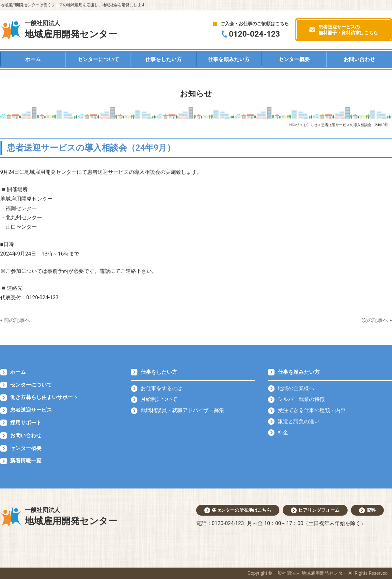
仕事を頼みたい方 (229, 59)
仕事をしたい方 (164, 59)
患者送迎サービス (31, 410)
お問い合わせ (359, 59)
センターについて (98, 59)
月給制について (159, 399)
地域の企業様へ (296, 388)
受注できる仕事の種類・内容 (312, 410)
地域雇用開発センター (71, 29)
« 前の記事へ (15, 320)
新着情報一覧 (26, 461)
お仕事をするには (162, 388)
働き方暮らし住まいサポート (44, 397)
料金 (283, 432)
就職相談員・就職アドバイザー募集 (182, 410)
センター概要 (294, 59)
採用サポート (26, 423)
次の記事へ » (377, 320)
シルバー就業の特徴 (301, 399)
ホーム (33, 59)
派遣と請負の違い (299, 421)
